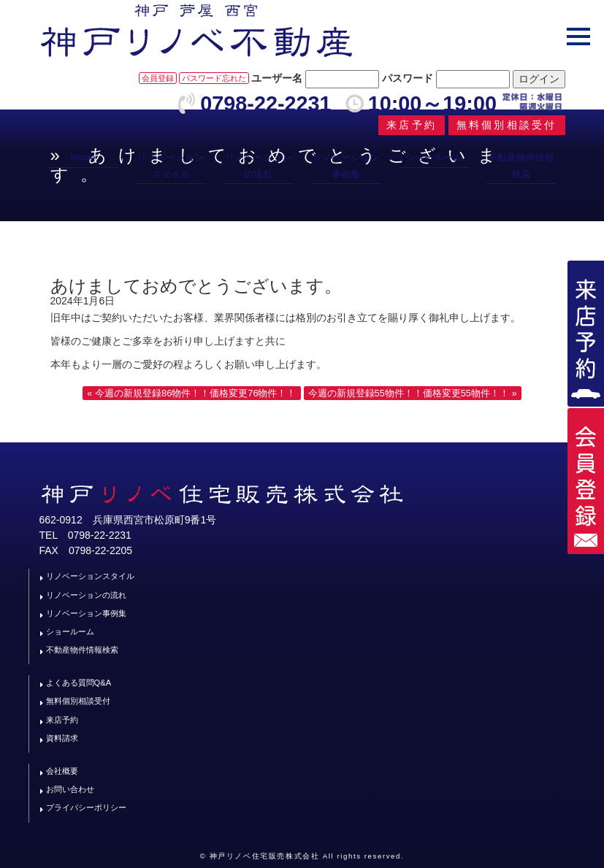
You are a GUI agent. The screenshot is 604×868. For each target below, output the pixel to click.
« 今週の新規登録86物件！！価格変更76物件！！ (191, 393)
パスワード (408, 78)
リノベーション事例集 (346, 165)
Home (83, 157)
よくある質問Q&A (79, 683)
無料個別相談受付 (78, 701)
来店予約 (62, 720)
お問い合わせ (70, 789)
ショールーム (434, 157)
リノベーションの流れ (258, 165)
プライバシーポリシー (86, 807)
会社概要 (62, 771)
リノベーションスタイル (171, 165)
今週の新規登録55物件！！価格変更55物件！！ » (413, 393)
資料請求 (62, 738)
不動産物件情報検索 (521, 165)
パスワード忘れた (214, 78)
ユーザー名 (277, 78)
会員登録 (158, 78)
